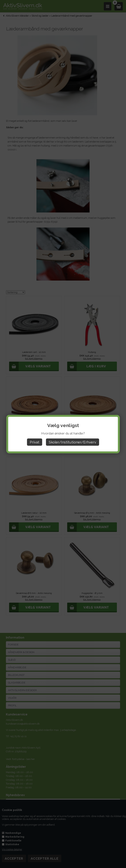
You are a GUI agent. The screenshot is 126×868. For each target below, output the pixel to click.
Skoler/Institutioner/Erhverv (72, 442)
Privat (35, 442)
